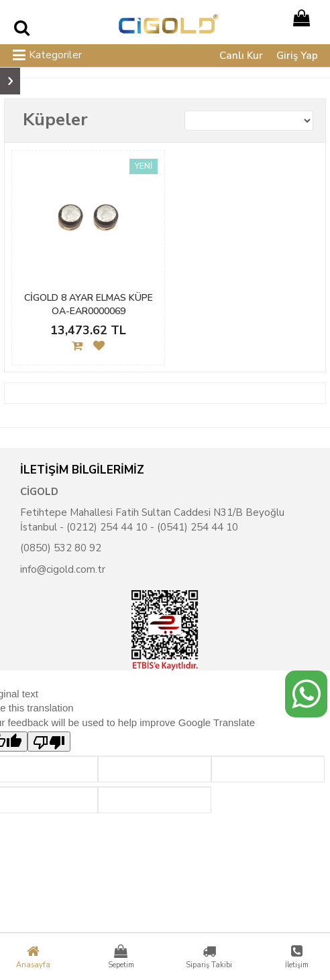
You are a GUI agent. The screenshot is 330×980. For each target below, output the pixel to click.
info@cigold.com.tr (63, 569)
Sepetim (121, 957)
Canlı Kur (241, 56)
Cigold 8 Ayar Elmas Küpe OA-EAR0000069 (89, 304)
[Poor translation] (49, 742)
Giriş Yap (297, 56)
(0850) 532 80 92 (61, 548)
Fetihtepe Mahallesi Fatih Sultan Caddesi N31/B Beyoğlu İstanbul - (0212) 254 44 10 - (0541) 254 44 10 (152, 519)
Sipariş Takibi (209, 957)
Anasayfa (33, 957)
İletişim (297, 957)
